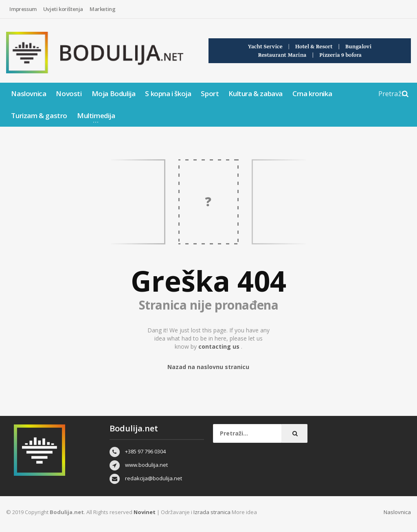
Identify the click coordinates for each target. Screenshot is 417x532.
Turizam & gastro (39, 115)
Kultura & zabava (256, 93)
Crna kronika (312, 93)
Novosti (69, 93)
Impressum (23, 9)
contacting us (220, 346)
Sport (210, 93)
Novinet (145, 512)
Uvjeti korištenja (63, 9)
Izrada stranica (213, 512)
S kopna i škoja (168, 93)
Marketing (102, 9)
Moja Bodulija (114, 93)
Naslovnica (29, 93)
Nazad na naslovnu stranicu (208, 367)
